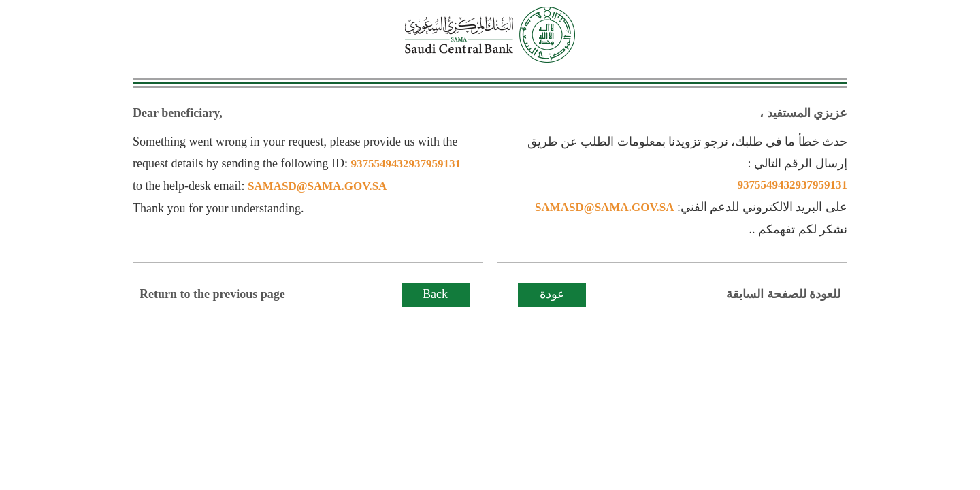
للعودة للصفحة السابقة (783, 294)
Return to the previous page (212, 294)
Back (435, 294)
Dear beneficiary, (178, 113)
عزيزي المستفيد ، (803, 113)
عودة (552, 294)
